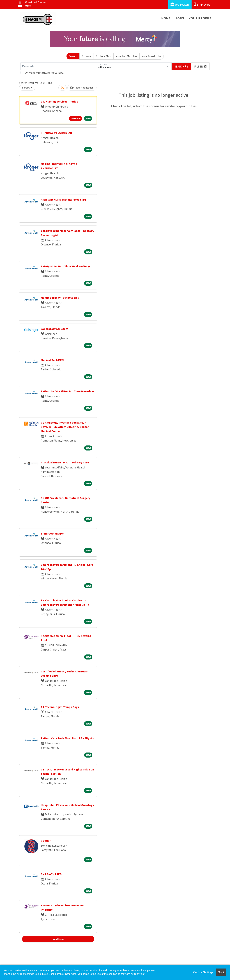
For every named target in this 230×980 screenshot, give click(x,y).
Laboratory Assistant (55, 329)
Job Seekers (180, 4)
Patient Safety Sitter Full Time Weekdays (68, 391)
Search (73, 56)
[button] (200, 66)
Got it (221, 972)
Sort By (26, 88)
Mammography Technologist (60, 298)
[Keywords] (58, 66)
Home (166, 18)
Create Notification (82, 88)
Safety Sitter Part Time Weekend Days (66, 266)
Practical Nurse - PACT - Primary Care (65, 462)
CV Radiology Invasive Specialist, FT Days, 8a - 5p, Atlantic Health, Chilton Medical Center (65, 427)
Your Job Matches (127, 56)
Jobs (180, 18)
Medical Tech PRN (52, 360)
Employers (202, 4)
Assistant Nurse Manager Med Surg (63, 199)
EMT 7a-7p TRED (51, 874)
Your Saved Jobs (152, 56)
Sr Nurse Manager (52, 533)
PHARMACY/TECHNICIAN (56, 133)
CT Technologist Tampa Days (60, 707)
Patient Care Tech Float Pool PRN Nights (67, 738)
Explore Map (103, 56)
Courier (46, 840)
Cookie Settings (203, 972)
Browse (86, 56)
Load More (58, 939)
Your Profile (200, 18)
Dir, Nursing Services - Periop (59, 101)
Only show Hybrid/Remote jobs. (44, 73)
